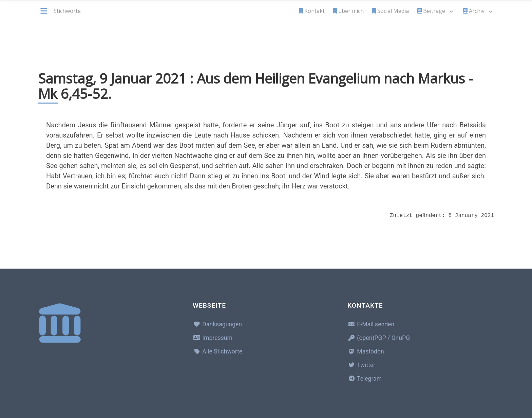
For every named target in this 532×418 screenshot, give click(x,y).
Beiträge (431, 11)
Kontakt (312, 11)
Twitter (361, 365)
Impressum (213, 338)
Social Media (390, 11)
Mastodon (366, 351)
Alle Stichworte (217, 351)
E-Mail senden (371, 324)
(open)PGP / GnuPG (379, 338)
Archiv (474, 11)
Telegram (365, 379)
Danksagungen (217, 324)
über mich (348, 11)
